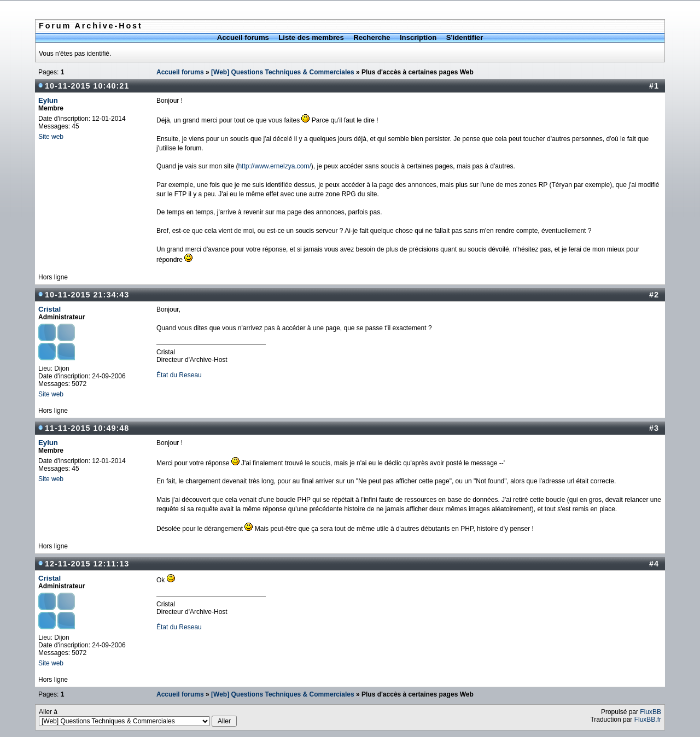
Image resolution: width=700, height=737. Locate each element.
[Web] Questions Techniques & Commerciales (283, 72)
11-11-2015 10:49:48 (87, 428)
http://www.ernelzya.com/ (274, 166)
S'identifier (465, 37)
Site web (51, 137)
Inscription (418, 37)
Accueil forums (243, 37)
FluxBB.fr (648, 720)
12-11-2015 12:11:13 (87, 564)
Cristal (49, 309)
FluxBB (651, 712)
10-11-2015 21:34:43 (87, 295)
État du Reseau (179, 375)
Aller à (138, 717)
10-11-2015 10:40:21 (87, 86)
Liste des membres (311, 37)
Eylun (48, 100)
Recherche (372, 37)
